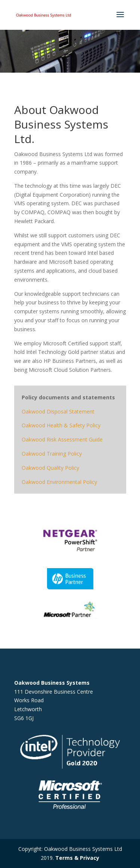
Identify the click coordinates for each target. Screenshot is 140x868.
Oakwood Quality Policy (50, 468)
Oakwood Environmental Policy (59, 482)
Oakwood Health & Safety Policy (61, 425)
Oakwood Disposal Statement (58, 411)
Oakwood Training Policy (52, 454)
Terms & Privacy (77, 858)
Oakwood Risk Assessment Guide (62, 439)
